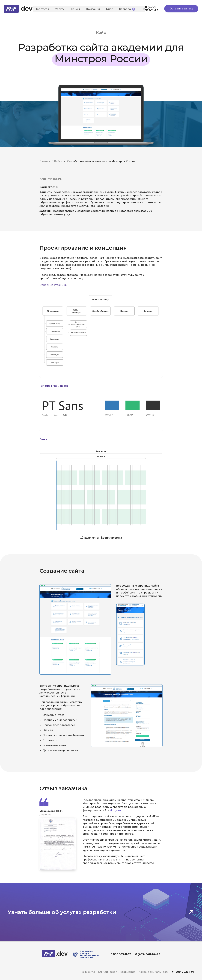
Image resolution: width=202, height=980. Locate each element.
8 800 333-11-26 (121, 954)
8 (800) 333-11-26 (152, 9)
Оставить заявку (181, 9)
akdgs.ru (115, 810)
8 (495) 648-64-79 (148, 954)
